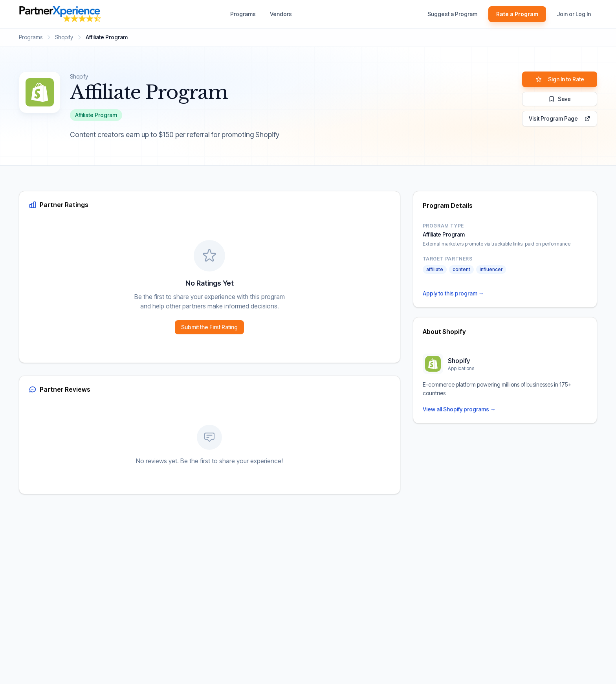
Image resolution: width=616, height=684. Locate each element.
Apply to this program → (453, 293)
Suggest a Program (452, 14)
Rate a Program (517, 14)
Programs (243, 14)
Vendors (281, 14)
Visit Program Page (560, 118)
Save (560, 99)
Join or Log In (574, 14)
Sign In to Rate (560, 79)
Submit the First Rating (209, 327)
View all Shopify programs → (459, 409)
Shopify (64, 37)
